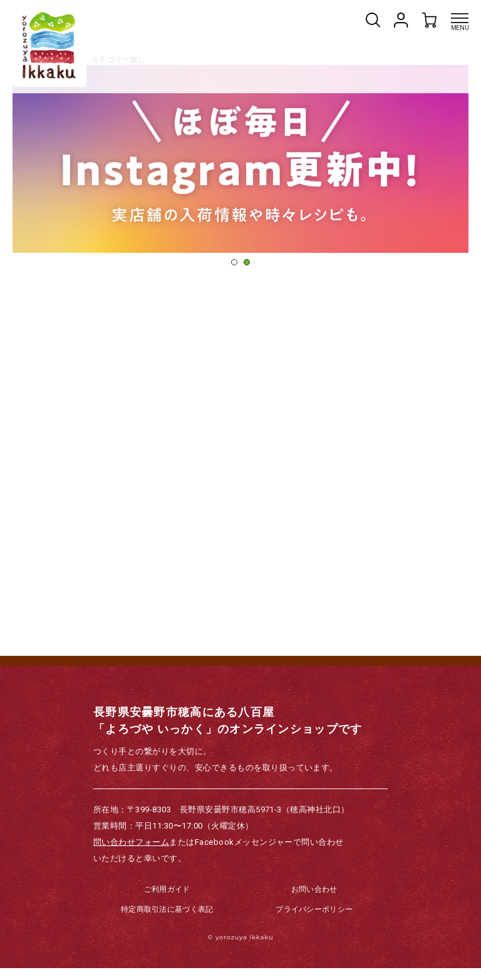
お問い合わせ (314, 901)
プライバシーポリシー (314, 921)
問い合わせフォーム (131, 854)
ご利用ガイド (167, 901)
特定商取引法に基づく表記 (167, 921)
